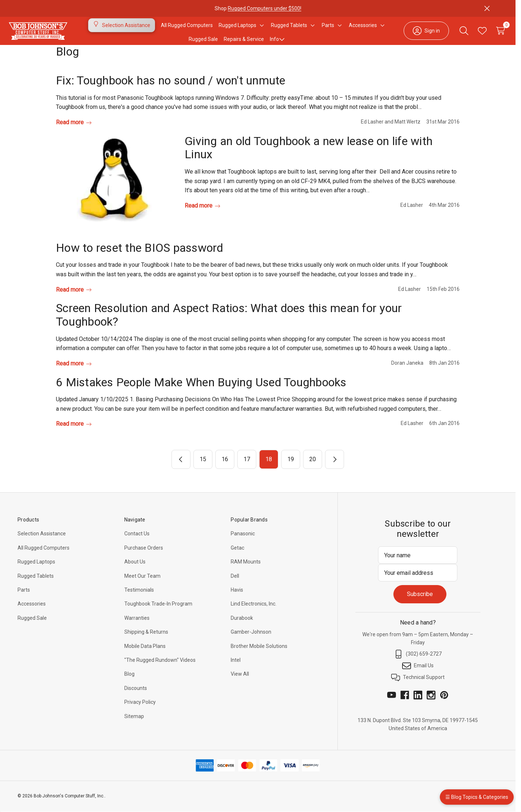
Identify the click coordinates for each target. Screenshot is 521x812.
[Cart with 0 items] (489, 35)
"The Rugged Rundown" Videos (160, 669)
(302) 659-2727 (418, 663)
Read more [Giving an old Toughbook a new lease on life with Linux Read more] (202, 214)
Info (277, 43)
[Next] (335, 468)
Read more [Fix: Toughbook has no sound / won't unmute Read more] (74, 131)
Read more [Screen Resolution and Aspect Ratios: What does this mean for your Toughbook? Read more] (74, 372)
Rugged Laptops (36, 570)
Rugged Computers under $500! (265, 8)
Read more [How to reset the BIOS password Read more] (74, 298)
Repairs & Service (244, 43)
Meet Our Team (142, 585)
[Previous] (181, 468)
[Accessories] (363, 29)
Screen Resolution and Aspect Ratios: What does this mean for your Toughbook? (229, 324)
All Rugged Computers (44, 557)
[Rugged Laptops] (237, 29)
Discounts (136, 697)
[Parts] (328, 29)
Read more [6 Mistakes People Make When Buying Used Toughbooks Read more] (74, 432)
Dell (235, 585)
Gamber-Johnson (251, 641)
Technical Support (418, 686)
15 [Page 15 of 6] (203, 468)
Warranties (137, 627)
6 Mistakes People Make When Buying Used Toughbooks (201, 391)
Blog (129, 683)
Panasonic (243, 542)
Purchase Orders (144, 557)
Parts (24, 599)
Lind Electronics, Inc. (254, 612)
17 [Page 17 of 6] (247, 468)
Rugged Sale (32, 627)
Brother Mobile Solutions (259, 655)
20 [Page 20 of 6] (313, 468)
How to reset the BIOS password (140, 257)
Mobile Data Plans (145, 655)
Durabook (242, 627)
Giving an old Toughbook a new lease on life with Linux (309, 157)
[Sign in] (415, 35)
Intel (236, 669)
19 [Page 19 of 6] (291, 468)
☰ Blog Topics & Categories (477, 797)
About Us (135, 570)
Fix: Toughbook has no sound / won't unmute (171, 89)
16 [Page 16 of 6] (225, 468)
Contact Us (137, 542)
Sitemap (134, 725)
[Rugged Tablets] (289, 29)
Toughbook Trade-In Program (158, 612)
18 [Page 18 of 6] (269, 468)
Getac (237, 557)
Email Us (418, 675)
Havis (237, 599)
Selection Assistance (42, 542)
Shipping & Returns (146, 641)
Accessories (32, 612)
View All (240, 683)
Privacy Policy (140, 711)
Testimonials (139, 599)
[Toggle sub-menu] (261, 29)
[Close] (487, 8)
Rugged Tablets (36, 585)
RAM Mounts (246, 570)
